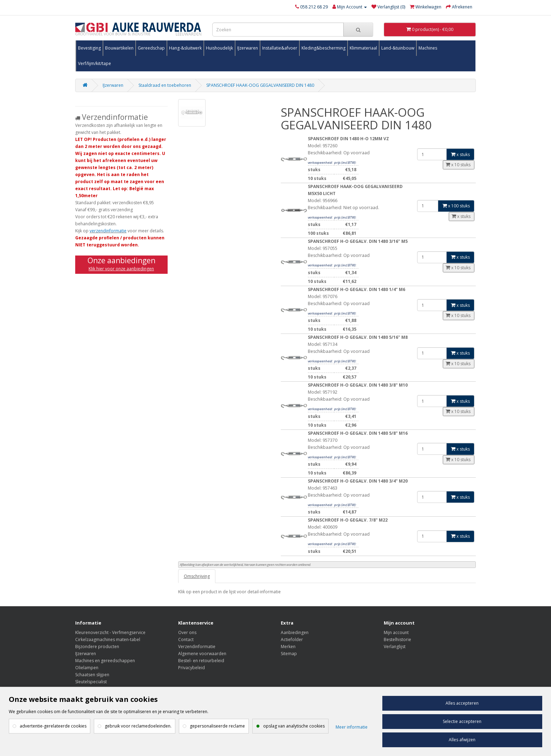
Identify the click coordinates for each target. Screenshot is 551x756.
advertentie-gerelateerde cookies (53, 726)
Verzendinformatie (197, 647)
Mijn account (396, 632)
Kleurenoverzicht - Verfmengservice (110, 632)
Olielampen (87, 668)
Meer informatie (352, 727)
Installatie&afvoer (280, 48)
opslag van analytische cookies (294, 726)
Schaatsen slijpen (92, 675)
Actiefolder (292, 639)
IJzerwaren (248, 48)
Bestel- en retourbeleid (201, 661)
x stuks (460, 154)
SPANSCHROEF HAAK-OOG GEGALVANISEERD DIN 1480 (260, 85)
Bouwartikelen (119, 48)
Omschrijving (197, 576)
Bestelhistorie (397, 639)
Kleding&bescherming (323, 48)
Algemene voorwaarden (202, 654)
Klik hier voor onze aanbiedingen (121, 269)
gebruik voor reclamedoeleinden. (138, 726)
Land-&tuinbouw (398, 48)
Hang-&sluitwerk (185, 48)
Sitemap (289, 654)
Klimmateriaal (363, 48)
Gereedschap (151, 48)
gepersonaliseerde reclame (217, 726)
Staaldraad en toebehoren (165, 85)
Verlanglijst (395, 647)
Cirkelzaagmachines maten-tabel (108, 639)
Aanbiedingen (295, 632)
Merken (288, 647)
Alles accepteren (462, 703)
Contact (186, 639)
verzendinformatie (108, 231)
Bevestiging (89, 48)
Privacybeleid (192, 668)
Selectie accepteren (462, 721)
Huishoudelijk (219, 48)
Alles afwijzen (462, 740)
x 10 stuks (459, 165)
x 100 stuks (456, 206)
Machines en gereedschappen (105, 661)
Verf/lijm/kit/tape (95, 63)
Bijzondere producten (97, 647)
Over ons (187, 632)
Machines (428, 48)
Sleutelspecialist (91, 682)
